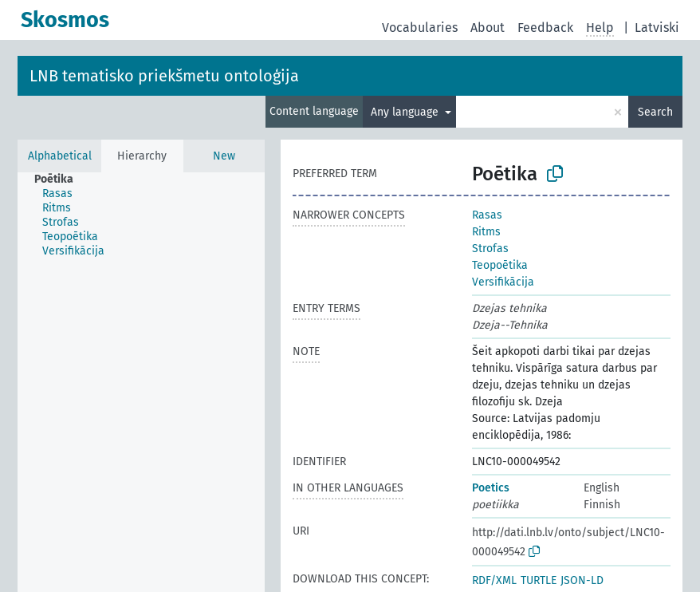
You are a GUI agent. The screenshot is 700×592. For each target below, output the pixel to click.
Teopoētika (500, 265)
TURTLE (539, 580)
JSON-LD (582, 580)
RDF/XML (494, 580)
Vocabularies (420, 28)
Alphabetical (60, 156)
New (224, 156)
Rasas (487, 215)
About (488, 28)
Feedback (545, 28)
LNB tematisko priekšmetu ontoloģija (164, 76)
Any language (406, 112)
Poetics (491, 488)
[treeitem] (61, 180)
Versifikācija (503, 282)
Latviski (657, 28)
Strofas (490, 249)
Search (655, 112)
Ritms (486, 232)
